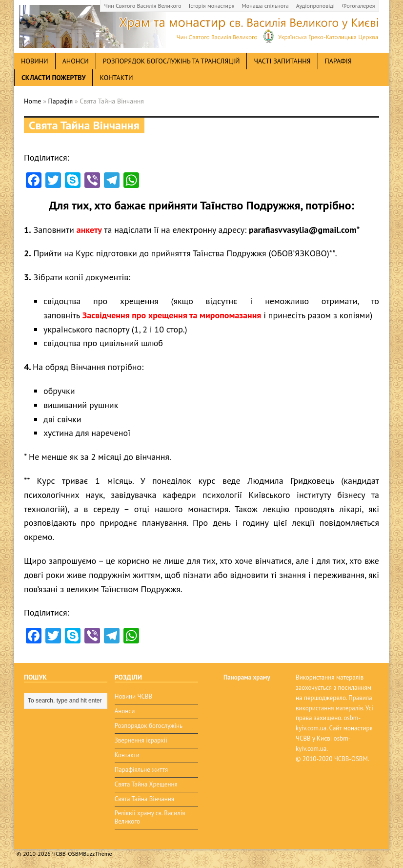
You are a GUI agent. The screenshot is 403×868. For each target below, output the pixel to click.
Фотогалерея (358, 6)
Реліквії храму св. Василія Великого (150, 817)
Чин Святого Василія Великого (143, 6)
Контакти (116, 78)
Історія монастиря (212, 6)
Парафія (338, 61)
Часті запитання (282, 61)
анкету (89, 230)
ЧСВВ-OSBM (351, 759)
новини (35, 61)
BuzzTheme (97, 854)
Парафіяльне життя (141, 770)
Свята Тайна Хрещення (146, 784)
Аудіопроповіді (315, 6)
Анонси (125, 711)
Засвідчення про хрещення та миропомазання (172, 315)
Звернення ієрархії (141, 740)
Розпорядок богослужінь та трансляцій (171, 61)
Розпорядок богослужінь (149, 726)
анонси (76, 61)
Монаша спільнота (265, 6)
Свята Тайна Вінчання (144, 799)
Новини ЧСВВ (133, 696)
